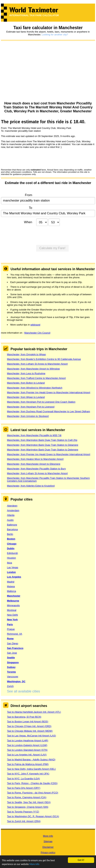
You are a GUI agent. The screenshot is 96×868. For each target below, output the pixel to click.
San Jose (12, 653)
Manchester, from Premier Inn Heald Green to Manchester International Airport (49, 392)
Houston (11, 558)
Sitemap (48, 841)
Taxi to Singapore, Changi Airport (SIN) (28, 807)
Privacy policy (48, 852)
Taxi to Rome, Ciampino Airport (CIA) (27, 797)
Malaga (11, 586)
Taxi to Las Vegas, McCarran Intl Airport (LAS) (31, 736)
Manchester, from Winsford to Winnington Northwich (35, 388)
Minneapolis (13, 605)
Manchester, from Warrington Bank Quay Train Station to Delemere (43, 450)
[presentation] (29, 158)
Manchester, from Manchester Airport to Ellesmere (34, 464)
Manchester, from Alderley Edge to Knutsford (31, 486)
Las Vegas (13, 567)
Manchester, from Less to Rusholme (26, 373)
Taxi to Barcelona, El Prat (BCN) (24, 717)
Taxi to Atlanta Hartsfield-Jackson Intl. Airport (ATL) (34, 712)
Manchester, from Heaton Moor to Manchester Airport (35, 459)
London (11, 572)
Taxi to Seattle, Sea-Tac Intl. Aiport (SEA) (29, 802)
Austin (10, 520)
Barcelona (12, 529)
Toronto (11, 672)
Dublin (11, 548)
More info (35, 864)
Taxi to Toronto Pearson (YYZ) (23, 812)
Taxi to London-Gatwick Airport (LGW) (27, 745)
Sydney (11, 667)
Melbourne (13, 601)
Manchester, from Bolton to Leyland (26, 383)
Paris (10, 624)
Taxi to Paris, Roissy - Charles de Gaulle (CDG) (32, 783)
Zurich (10, 686)
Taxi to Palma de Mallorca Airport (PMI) (28, 764)
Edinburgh (12, 553)
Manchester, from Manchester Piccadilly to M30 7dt (34, 435)
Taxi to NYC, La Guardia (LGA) (23, 779)
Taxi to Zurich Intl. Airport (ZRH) (24, 821)
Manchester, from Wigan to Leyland (26, 397)
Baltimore (12, 525)
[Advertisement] (48, 71)
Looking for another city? (55, 35)
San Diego (13, 643)
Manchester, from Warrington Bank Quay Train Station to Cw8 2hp (42, 440)
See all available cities (23, 691)
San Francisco (15, 648)
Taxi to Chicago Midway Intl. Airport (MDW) (30, 731)
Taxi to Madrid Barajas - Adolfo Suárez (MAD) (31, 760)
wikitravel (35, 325)
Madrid (11, 582)
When (28, 222)
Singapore (13, 662)
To (31, 208)
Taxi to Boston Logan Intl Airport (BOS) (28, 722)
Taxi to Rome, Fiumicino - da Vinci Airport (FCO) (33, 793)
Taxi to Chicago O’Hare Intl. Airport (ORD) (29, 726)
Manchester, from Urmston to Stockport (28, 416)
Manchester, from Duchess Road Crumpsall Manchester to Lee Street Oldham (48, 411)
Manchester (14, 596)
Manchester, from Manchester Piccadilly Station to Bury (36, 469)
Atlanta (11, 515)
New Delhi (12, 615)
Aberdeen (12, 506)
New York (12, 620)
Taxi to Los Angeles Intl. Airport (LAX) (27, 755)
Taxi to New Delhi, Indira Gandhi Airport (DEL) (31, 769)
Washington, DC (16, 681)
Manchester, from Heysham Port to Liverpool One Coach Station (41, 402)
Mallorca (11, 591)
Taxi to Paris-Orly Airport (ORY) (24, 788)
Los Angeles (14, 577)
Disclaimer (48, 847)
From (29, 195)
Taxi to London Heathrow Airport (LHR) (28, 741)
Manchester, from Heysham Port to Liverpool (31, 407)
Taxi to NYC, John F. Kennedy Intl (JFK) (28, 774)
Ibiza (9, 563)
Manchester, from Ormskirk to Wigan (26, 354)
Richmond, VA (15, 634)
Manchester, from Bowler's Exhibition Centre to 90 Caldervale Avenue (44, 359)
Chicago (12, 544)
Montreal (12, 610)
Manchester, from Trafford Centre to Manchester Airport (36, 378)
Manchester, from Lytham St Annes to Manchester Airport (37, 364)
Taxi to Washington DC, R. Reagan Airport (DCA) (33, 816)
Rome (10, 639)
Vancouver (13, 677)
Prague (11, 629)
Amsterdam (13, 510)
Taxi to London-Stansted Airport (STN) (27, 750)
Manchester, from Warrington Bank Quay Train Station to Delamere (43, 445)
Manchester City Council (37, 333)
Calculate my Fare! (52, 248)
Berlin (10, 534)
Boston (11, 539)
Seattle (11, 658)
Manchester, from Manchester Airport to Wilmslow (33, 369)
